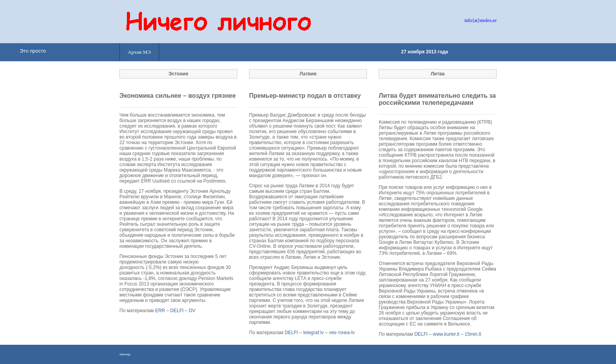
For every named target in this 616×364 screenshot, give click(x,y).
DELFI (177, 311)
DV (192, 311)
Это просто (33, 51)
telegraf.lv (313, 333)
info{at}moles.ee (480, 20)
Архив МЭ (139, 52)
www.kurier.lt (446, 334)
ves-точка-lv (342, 333)
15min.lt (473, 334)
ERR (160, 311)
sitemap (125, 354)
